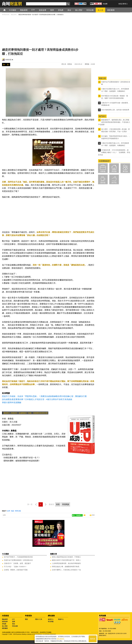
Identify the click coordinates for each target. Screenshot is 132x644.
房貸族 (114, 171)
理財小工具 (39, 619)
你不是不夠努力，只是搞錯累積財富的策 (18, 557)
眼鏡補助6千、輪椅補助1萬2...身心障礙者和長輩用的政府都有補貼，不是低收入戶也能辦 (114, 122)
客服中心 (61, 619)
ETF (13, 619)
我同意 (93, 639)
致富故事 (5, 622)
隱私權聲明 (60, 639)
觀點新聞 (5, 619)
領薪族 (103, 171)
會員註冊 (121, 4)
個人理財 (5, 626)
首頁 (6, 10)
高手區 (114, 183)
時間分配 (18, 511)
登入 (126, 4)
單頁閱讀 (66, 504)
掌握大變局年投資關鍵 (12, 402)
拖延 (13, 511)
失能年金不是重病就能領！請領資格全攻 (18, 560)
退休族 (103, 183)
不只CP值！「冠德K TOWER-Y (15, 567)
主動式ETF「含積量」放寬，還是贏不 (17, 563)
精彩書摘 (5, 628)
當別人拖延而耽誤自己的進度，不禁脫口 (66, 557)
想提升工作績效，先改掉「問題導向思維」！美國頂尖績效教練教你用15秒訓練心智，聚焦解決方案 (44, 396)
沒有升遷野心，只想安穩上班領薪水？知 (66, 570)
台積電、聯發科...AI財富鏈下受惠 (16, 570)
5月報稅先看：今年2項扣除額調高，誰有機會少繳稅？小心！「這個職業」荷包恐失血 (114, 152)
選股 (26, 619)
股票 (14, 622)
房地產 (4, 624)
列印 (93, 515)
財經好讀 (8, 60)
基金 (14, 624)
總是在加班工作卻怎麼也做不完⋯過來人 (66, 560)
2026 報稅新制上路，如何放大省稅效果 (115, 110)
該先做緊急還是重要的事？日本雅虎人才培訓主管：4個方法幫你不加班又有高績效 (37, 399)
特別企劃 (15, 626)
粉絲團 (105, 4)
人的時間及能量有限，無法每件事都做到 (66, 563)
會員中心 (51, 619)
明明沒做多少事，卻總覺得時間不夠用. (66, 567)
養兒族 (125, 171)
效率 (9, 511)
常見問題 (51, 622)
